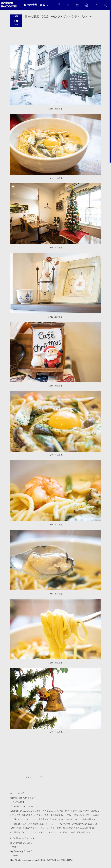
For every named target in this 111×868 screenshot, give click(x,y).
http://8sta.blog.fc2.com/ (21, 851)
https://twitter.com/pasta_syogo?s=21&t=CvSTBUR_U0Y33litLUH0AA (41, 860)
